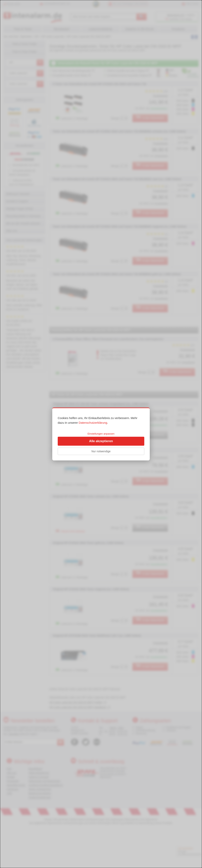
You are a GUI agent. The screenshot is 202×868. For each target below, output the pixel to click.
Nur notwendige (101, 451)
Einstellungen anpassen (101, 434)
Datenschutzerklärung (93, 423)
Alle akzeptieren (101, 441)
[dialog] (101, 434)
